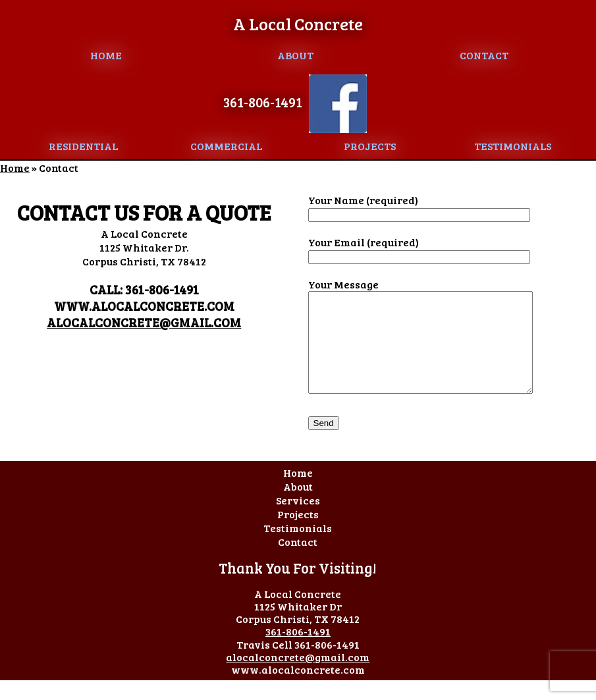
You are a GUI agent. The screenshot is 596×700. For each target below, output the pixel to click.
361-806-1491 (263, 102)
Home (106, 55)
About (295, 55)
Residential (83, 146)
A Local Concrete (298, 23)
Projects (370, 146)
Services (298, 520)
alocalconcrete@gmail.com (144, 322)
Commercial (226, 146)
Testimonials (513, 146)
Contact (484, 55)
